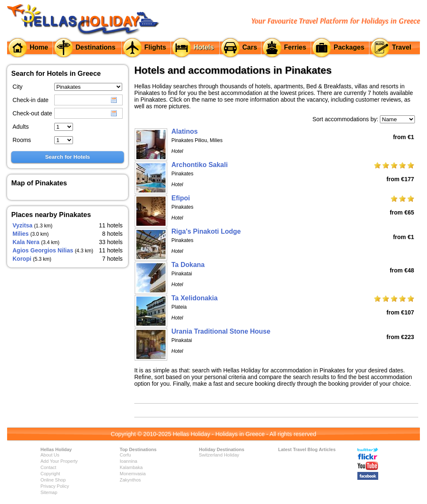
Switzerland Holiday (219, 455)
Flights (155, 47)
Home (39, 47)
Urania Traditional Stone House (221, 331)
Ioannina (128, 461)
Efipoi (181, 198)
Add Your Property (59, 461)
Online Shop (53, 480)
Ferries (295, 47)
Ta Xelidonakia (195, 298)
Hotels (204, 47)
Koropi (22, 259)
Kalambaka (131, 467)
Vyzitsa (23, 225)
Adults (21, 127)
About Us (50, 455)
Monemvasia (133, 474)
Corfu (125, 455)
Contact (48, 467)
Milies (21, 234)
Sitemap (49, 492)
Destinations (95, 47)
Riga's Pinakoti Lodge (206, 231)
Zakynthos (130, 480)
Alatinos (185, 131)
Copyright (50, 474)
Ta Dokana (188, 265)
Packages (349, 47)
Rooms (22, 140)
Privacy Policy (55, 486)
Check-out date (32, 113)
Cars (250, 47)
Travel (402, 47)
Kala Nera (26, 242)
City (18, 87)
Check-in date (30, 100)
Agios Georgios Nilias (43, 250)
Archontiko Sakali (200, 165)
